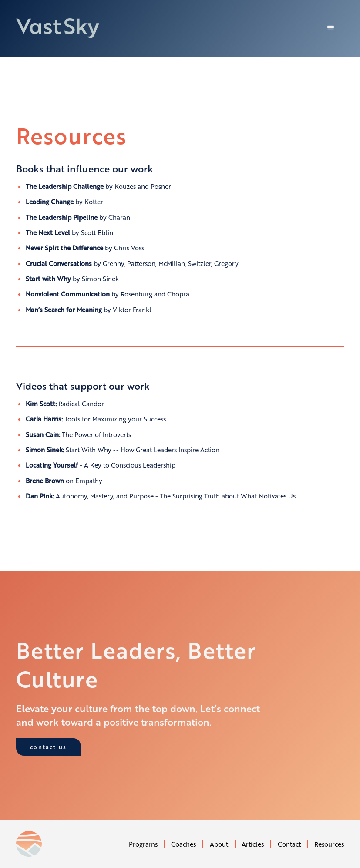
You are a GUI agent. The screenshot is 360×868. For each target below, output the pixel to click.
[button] (331, 28)
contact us (48, 747)
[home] (58, 29)
